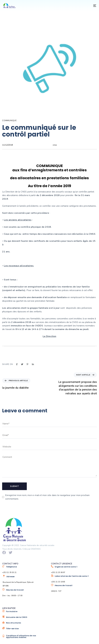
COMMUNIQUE (9, 121)
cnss (55, 145)
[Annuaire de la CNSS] (25, 618)
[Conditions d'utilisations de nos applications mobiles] (25, 636)
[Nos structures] (25, 624)
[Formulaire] (25, 613)
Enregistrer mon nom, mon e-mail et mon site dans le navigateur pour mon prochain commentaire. (47, 497)
